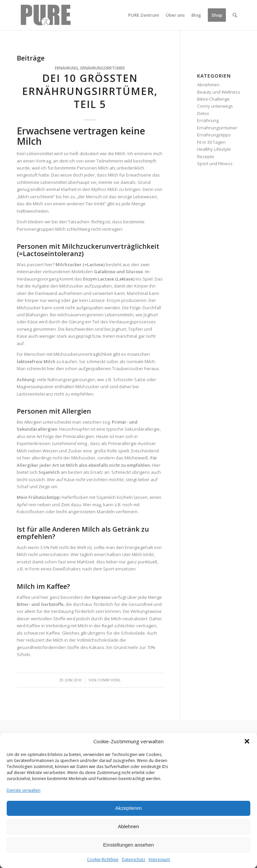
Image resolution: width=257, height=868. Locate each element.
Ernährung (67, 68)
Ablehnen (128, 826)
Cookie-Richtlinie (103, 859)
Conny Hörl (109, 680)
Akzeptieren (128, 808)
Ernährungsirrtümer (103, 68)
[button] (247, 741)
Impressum (159, 859)
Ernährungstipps (214, 135)
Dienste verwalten (24, 790)
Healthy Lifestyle (214, 149)
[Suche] (235, 15)
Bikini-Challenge (213, 99)
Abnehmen (208, 85)
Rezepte (206, 156)
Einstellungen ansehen (128, 845)
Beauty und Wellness (219, 92)
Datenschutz (134, 859)
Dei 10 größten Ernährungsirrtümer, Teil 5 (90, 91)
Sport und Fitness (215, 164)
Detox (203, 113)
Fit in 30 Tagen (211, 142)
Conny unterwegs (215, 106)
